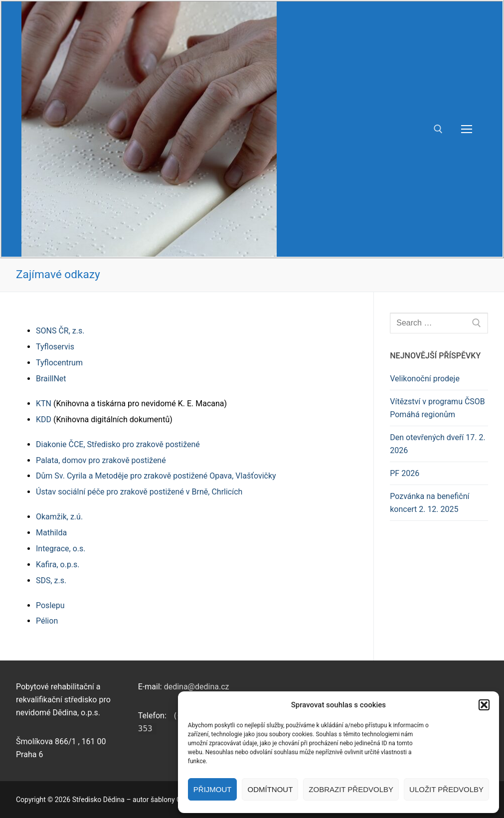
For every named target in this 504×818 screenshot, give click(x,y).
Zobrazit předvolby (351, 789)
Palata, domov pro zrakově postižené (101, 460)
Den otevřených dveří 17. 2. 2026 (437, 444)
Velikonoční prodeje (425, 379)
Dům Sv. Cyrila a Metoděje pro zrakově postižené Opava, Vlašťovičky (156, 476)
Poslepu (50, 605)
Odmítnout (270, 789)
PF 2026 (405, 473)
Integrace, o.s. (61, 549)
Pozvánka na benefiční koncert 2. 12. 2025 (429, 503)
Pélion (47, 621)
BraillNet (51, 379)
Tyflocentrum (59, 363)
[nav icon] (467, 129)
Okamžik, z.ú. (59, 517)
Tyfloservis (55, 347)
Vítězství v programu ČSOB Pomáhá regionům (437, 408)
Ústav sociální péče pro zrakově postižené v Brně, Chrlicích (139, 492)
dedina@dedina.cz (197, 687)
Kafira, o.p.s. (58, 565)
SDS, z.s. (51, 580)
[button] (484, 705)
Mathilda (51, 533)
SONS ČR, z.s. (60, 331)
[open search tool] (438, 129)
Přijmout (213, 789)
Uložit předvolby (446, 789)
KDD (44, 419)
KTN (44, 404)
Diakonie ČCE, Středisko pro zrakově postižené (118, 444)
